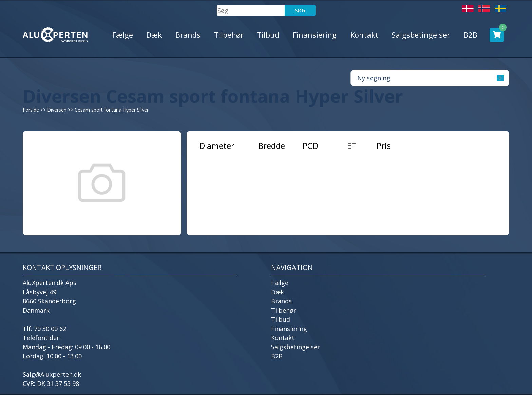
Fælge (123, 35)
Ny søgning (430, 78)
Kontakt (364, 35)
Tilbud (268, 35)
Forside (31, 110)
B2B (470, 35)
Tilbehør (229, 35)
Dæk (154, 35)
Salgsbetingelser (421, 35)
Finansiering (315, 35)
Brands (188, 35)
